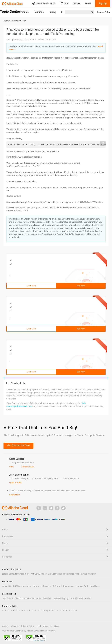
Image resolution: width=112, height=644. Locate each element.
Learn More (31, 286)
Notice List (47, 626)
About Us (15, 626)
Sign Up (103, 3)
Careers (6, 626)
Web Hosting (81, 574)
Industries (37, 598)
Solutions (39, 12)
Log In (88, 3)
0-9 (75, 611)
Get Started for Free (18, 445)
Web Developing (61, 598)
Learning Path (82, 586)
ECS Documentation (22, 586)
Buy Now (81, 286)
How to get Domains (42, 586)
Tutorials (74, 598)
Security (92, 574)
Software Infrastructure (63, 586)
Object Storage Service (52, 574)
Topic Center (8, 598)
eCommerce (69, 574)
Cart (64, 3)
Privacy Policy (28, 626)
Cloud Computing (23, 598)
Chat (12, 467)
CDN (27, 574)
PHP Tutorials (85, 598)
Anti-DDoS (35, 574)
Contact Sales (103, 12)
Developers (48, 598)
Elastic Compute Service (13, 574)
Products (24, 12)
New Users (95, 586)
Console (77, 3)
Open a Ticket (15, 483)
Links (57, 626)
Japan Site (7, 586)
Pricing (52, 12)
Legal (38, 626)
